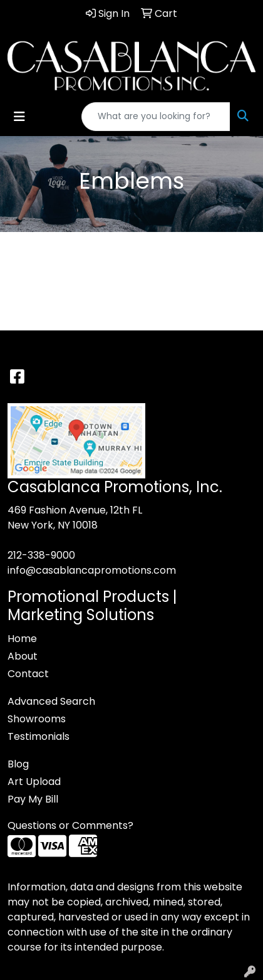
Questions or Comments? (70, 825)
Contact (28, 674)
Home (22, 639)
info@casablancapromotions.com (92, 570)
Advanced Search (51, 701)
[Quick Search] (156, 117)
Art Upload (34, 782)
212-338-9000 (41, 555)
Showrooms (37, 719)
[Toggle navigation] (19, 117)
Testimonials (39, 736)
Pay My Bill (33, 799)
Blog (18, 764)
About (23, 656)
